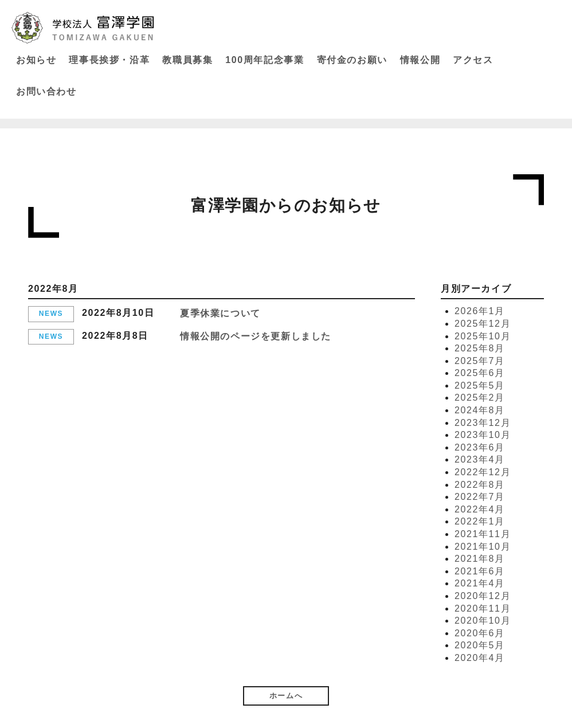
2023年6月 (480, 447)
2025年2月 (480, 398)
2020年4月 (480, 658)
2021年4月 (480, 583)
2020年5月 (480, 645)
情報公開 (420, 60)
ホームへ (286, 696)
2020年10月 (483, 621)
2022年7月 (480, 497)
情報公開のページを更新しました (256, 336)
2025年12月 (483, 324)
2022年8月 (480, 485)
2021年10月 (483, 547)
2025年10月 (483, 336)
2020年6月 (480, 633)
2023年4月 (480, 459)
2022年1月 (480, 521)
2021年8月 (480, 559)
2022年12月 (483, 472)
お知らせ (36, 60)
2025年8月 (480, 348)
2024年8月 (480, 410)
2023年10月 (483, 435)
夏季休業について (220, 313)
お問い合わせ (46, 91)
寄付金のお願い (352, 60)
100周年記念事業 (265, 60)
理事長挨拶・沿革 (109, 60)
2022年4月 (480, 509)
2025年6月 (480, 373)
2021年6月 (480, 571)
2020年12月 (483, 596)
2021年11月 (483, 534)
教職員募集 (187, 60)
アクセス (473, 60)
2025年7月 (480, 361)
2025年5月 (480, 385)
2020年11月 (483, 608)
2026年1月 (480, 311)
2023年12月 (483, 423)
